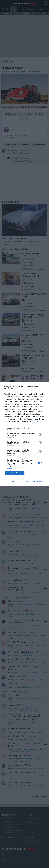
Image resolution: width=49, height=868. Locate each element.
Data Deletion (11, 482)
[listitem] (24, 429)
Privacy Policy (38, 482)
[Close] (44, 387)
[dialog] (24, 434)
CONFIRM (15, 473)
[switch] (40, 435)
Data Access (24, 482)
